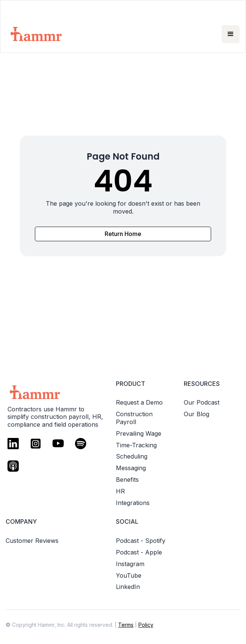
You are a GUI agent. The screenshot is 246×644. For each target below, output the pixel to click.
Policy (146, 625)
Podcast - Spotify (141, 541)
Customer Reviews (32, 541)
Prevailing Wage (139, 433)
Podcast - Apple (139, 552)
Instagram (130, 564)
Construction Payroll (134, 418)
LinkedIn (128, 587)
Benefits (127, 480)
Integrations (133, 503)
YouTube (129, 575)
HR (120, 491)
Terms (126, 625)
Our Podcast (202, 402)
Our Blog (196, 414)
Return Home (123, 234)
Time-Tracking (136, 445)
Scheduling (132, 456)
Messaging (131, 468)
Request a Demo (139, 402)
